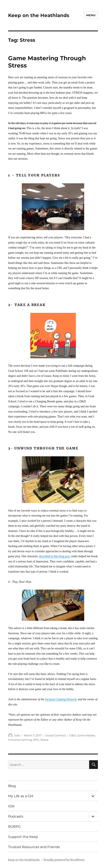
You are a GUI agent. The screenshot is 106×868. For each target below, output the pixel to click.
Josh (17, 735)
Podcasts (16, 816)
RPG (36, 740)
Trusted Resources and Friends (34, 847)
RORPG (14, 827)
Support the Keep (23, 837)
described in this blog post (54, 556)
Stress (44, 740)
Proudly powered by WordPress (64, 860)
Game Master (86, 735)
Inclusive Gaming (20, 740)
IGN (11, 806)
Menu (91, 15)
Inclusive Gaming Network (61, 699)
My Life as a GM (21, 796)
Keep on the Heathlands (39, 15)
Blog (12, 786)
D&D (73, 735)
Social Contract (56, 735)
